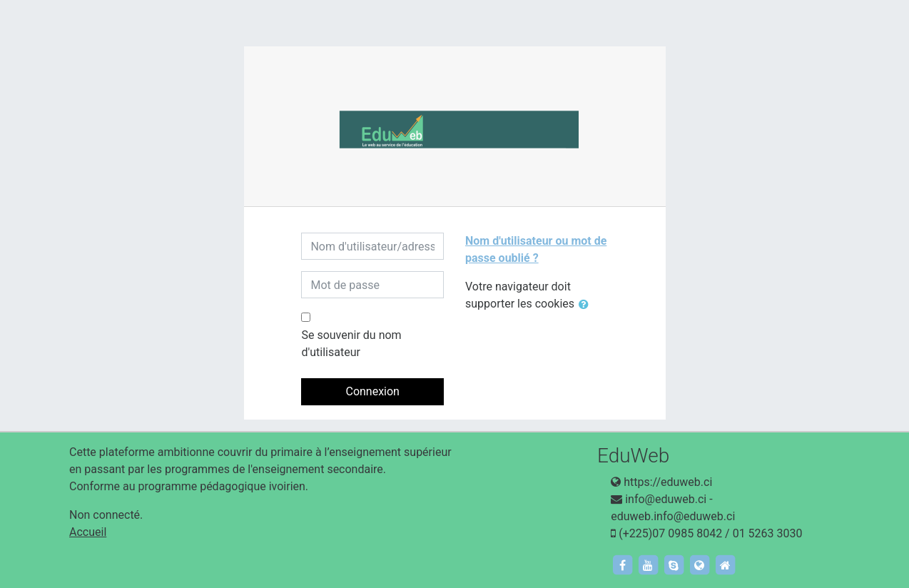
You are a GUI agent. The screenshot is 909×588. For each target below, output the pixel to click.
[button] (586, 305)
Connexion (372, 391)
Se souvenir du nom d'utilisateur (351, 344)
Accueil (88, 532)
